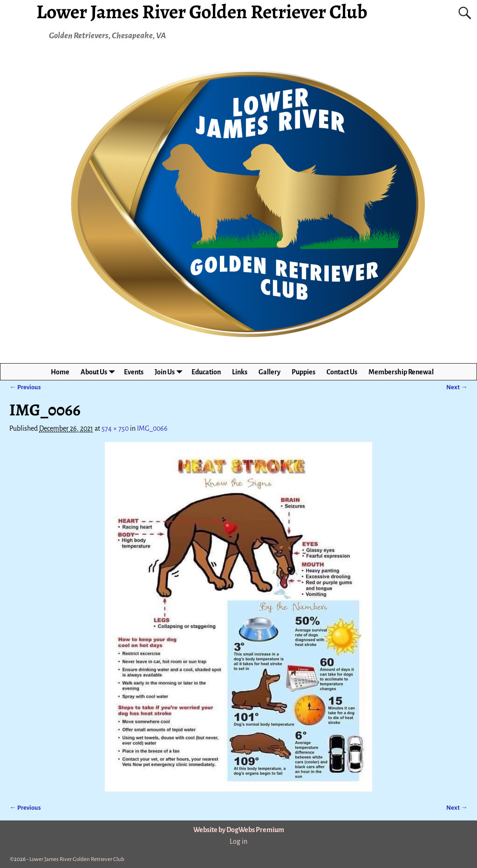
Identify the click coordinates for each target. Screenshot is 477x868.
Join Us (170, 372)
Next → (457, 387)
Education (206, 372)
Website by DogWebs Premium (239, 830)
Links (240, 372)
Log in (238, 841)
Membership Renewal (401, 372)
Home (60, 372)
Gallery (269, 372)
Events (134, 372)
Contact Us (342, 372)
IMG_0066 (152, 428)
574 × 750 (115, 428)
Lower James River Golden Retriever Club (77, 859)
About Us (99, 372)
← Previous (25, 387)
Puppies (303, 372)
